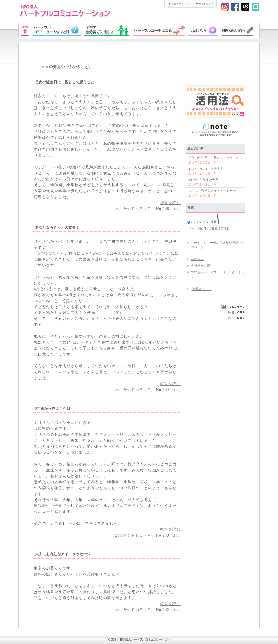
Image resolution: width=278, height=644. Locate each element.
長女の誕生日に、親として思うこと (214, 158)
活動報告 (197, 259)
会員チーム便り (202, 266)
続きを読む (170, 203)
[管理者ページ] (201, 289)
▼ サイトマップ (204, 4)
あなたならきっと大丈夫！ (207, 169)
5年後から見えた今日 (203, 180)
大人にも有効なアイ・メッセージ (212, 191)
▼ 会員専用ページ (178, 4)
